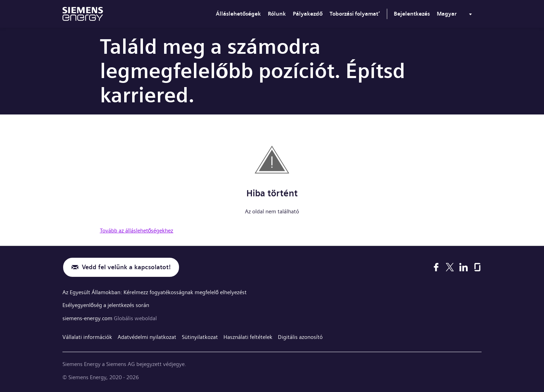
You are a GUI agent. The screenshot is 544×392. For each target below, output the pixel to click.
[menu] (456, 15)
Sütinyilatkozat (200, 337)
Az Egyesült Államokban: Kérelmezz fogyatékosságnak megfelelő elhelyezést (155, 292)
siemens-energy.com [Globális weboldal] (88, 318)
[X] (450, 267)
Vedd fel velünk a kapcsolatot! (126, 267)
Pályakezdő (308, 14)
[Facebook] (436, 267)
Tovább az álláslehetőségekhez (137, 231)
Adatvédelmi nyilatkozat (147, 337)
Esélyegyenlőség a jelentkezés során (106, 305)
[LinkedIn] (464, 267)
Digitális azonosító (300, 337)
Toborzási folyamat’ (355, 14)
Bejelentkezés (412, 14)
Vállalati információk (87, 337)
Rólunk (277, 14)
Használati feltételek (248, 337)
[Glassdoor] (477, 267)
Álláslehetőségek (238, 14)
